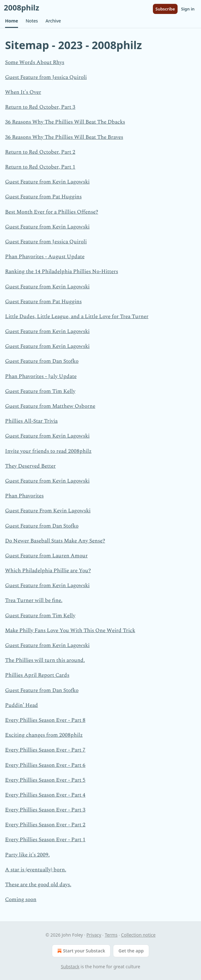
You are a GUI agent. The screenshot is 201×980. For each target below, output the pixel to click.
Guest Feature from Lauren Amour (46, 556)
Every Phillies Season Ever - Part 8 (45, 720)
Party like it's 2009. (27, 855)
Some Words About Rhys (35, 62)
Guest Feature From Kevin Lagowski (48, 511)
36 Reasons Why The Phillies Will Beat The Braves (64, 137)
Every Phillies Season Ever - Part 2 (45, 825)
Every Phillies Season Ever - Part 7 (45, 750)
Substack (70, 967)
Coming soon (21, 900)
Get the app (131, 951)
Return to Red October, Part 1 (40, 167)
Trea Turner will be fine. (34, 600)
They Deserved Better (30, 466)
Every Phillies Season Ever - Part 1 (45, 840)
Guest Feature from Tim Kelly (40, 391)
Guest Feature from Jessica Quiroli (46, 77)
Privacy (94, 935)
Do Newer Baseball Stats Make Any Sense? (55, 541)
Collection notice (138, 935)
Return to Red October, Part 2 (40, 152)
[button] (12, 21)
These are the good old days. (38, 885)
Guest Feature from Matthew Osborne (50, 406)
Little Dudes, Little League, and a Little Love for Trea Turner (77, 317)
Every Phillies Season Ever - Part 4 (45, 795)
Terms (111, 935)
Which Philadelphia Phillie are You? (48, 571)
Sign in (188, 9)
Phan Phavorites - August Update (45, 257)
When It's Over (23, 92)
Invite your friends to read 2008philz (48, 451)
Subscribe (165, 9)
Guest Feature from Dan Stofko (42, 361)
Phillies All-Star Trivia (31, 421)
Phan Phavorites (24, 496)
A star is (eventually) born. (36, 870)
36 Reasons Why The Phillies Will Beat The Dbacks (65, 122)
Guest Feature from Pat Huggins (43, 197)
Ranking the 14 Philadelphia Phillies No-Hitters (62, 272)
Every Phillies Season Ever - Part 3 (45, 810)
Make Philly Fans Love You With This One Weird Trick (70, 631)
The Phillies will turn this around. (45, 660)
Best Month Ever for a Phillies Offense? (52, 212)
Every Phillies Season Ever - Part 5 (45, 780)
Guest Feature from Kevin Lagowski (47, 182)
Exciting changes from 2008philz (44, 735)
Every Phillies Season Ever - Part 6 (45, 765)
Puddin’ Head (22, 705)
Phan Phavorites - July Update (41, 376)
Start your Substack (81, 951)
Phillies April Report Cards (37, 675)
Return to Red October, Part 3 (40, 107)
